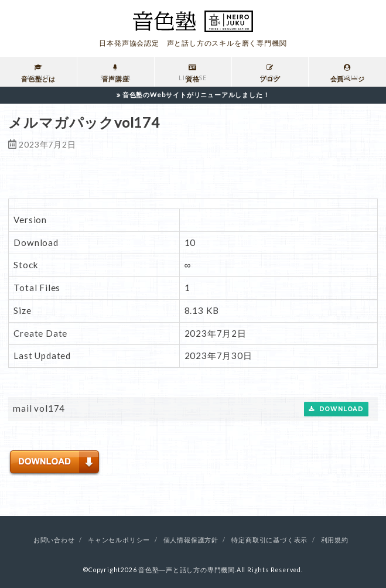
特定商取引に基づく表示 (269, 540)
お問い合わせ (54, 540)
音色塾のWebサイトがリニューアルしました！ (196, 95)
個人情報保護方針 (191, 540)
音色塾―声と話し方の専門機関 (187, 570)
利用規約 (335, 540)
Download (336, 409)
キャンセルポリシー (119, 540)
